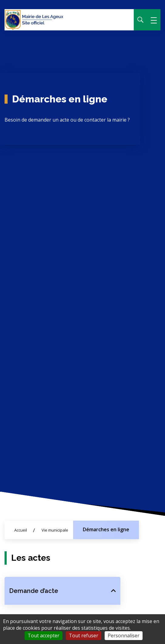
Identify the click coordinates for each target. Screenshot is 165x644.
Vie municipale (55, 530)
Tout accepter (44, 635)
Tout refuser (84, 635)
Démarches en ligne (106, 529)
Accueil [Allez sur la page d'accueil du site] (21, 530)
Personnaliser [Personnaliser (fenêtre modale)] (124, 635)
